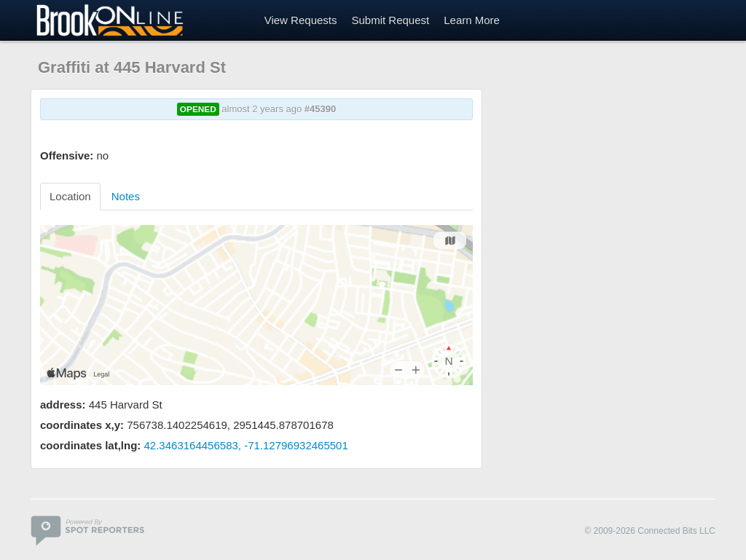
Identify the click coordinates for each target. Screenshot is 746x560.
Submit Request (390, 20)
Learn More (472, 20)
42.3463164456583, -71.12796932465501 (246, 445)
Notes (126, 196)
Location (70, 196)
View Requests (301, 20)
